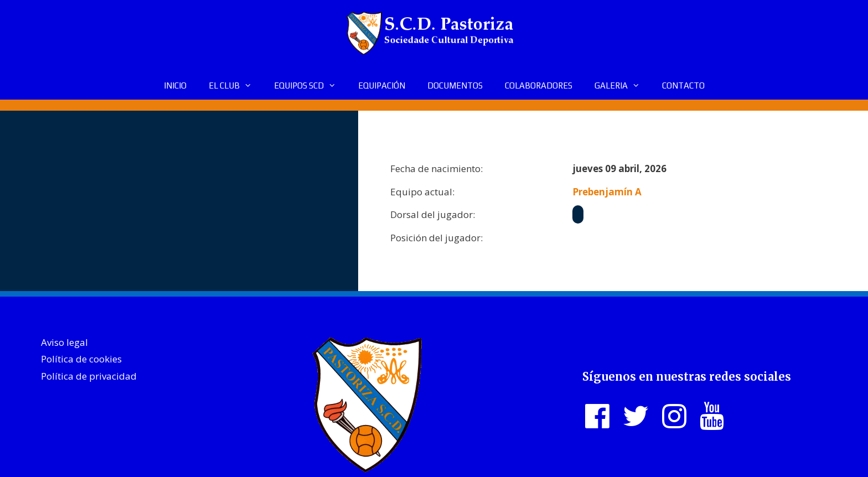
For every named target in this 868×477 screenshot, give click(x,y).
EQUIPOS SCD (311, 86)
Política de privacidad (89, 376)
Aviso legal (64, 342)
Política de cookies (81, 359)
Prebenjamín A (607, 192)
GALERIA (623, 86)
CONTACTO (683, 85)
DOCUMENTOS (455, 85)
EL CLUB (236, 86)
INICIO (175, 85)
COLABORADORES (539, 85)
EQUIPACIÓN (382, 85)
